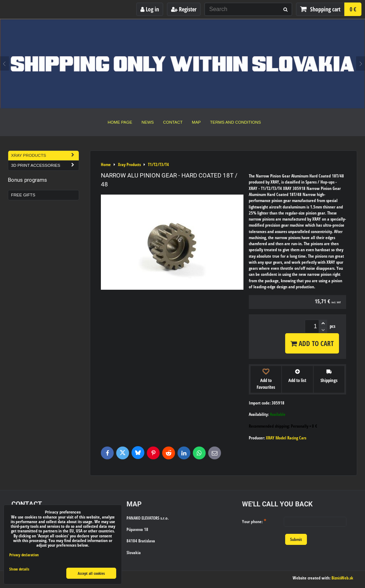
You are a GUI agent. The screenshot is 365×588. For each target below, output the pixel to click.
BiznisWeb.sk (342, 578)
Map (196, 122)
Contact (173, 122)
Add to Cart (312, 343)
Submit (296, 539)
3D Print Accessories (45, 166)
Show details (19, 569)
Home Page (120, 122)
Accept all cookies (91, 573)
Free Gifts (23, 195)
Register (184, 9)
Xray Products (45, 156)
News (148, 122)
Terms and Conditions (235, 122)
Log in (150, 9)
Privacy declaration (24, 555)
